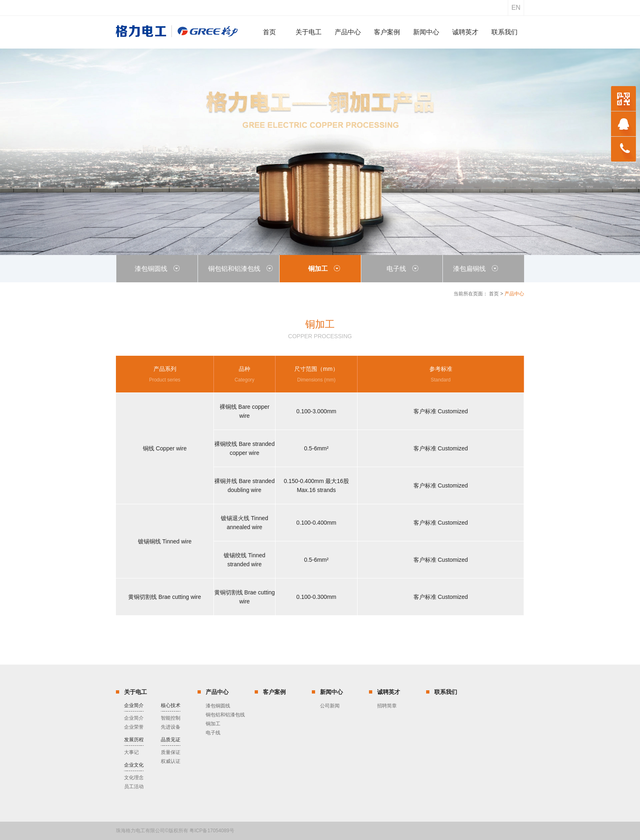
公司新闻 (330, 706)
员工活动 (134, 787)
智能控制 (171, 718)
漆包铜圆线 (157, 269)
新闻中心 (331, 692)
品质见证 (171, 740)
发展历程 (134, 740)
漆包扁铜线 (476, 269)
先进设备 (171, 727)
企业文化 (134, 765)
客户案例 (274, 692)
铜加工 (324, 269)
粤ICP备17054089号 (212, 831)
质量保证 (171, 752)
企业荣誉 (134, 727)
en (516, 8)
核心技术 (171, 705)
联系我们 (446, 692)
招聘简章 (387, 706)
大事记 (131, 752)
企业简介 (134, 705)
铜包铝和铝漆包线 (240, 269)
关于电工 (136, 692)
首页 (494, 294)
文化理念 (134, 778)
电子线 (402, 269)
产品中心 (217, 692)
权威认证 (171, 761)
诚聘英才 (389, 692)
